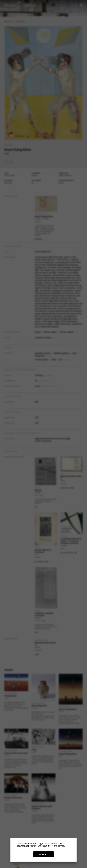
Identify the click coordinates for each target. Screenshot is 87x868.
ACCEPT (44, 854)
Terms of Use (58, 846)
